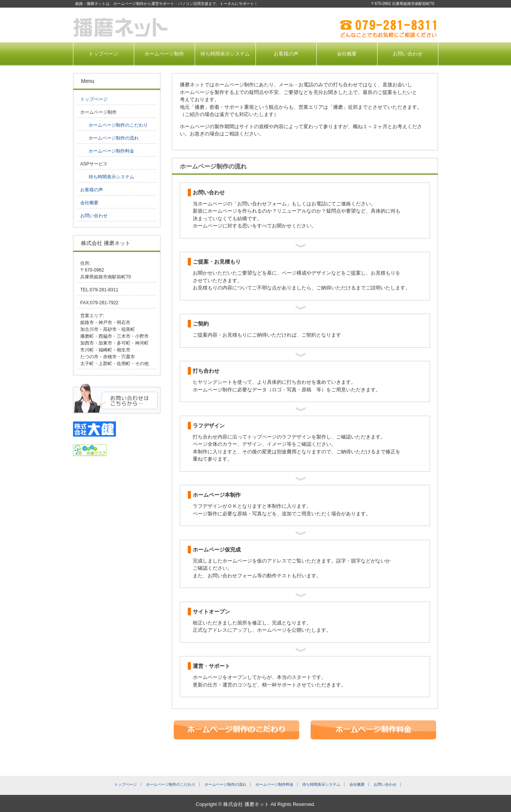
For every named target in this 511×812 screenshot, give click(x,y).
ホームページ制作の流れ (114, 138)
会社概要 (347, 54)
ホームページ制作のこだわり (118, 125)
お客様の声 (286, 54)
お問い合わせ (408, 54)
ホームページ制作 (164, 54)
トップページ (103, 54)
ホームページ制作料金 (111, 151)
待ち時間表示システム (225, 54)
